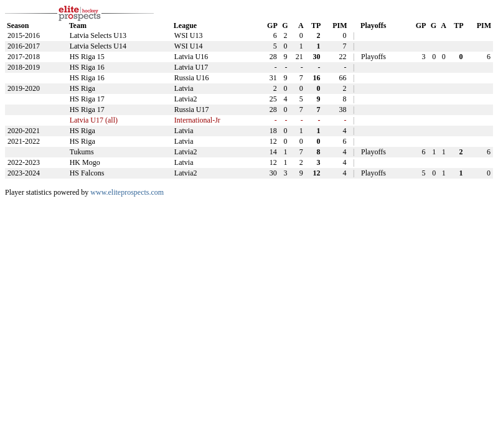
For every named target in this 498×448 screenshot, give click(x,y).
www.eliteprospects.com (127, 192)
